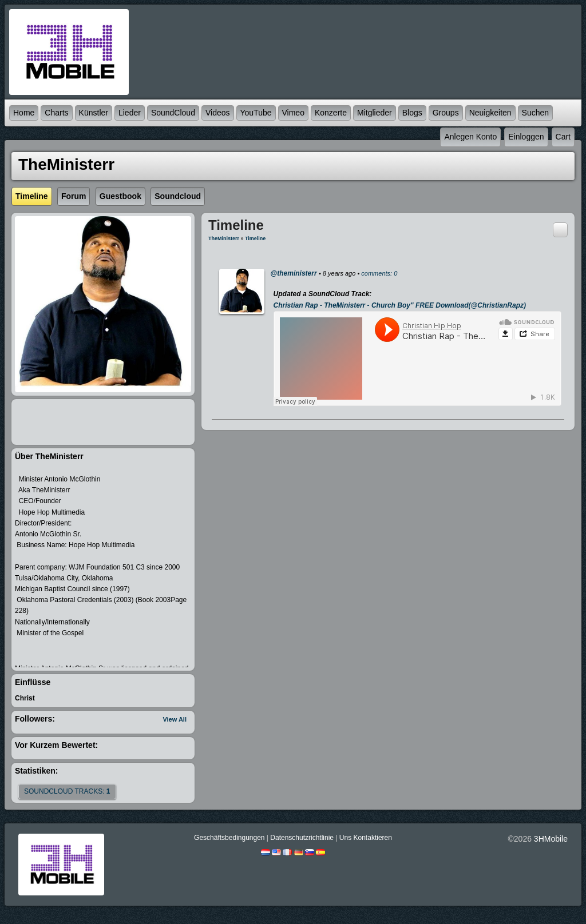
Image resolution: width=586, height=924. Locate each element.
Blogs (412, 113)
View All (175, 719)
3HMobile (551, 839)
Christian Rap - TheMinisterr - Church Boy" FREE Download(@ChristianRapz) (400, 305)
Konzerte (331, 113)
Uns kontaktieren (366, 838)
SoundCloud (173, 113)
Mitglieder (375, 113)
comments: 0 (379, 273)
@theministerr (294, 273)
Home (24, 113)
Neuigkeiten (490, 113)
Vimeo (293, 113)
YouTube (256, 113)
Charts (56, 113)
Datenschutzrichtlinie (302, 838)
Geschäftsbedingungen (229, 838)
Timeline (255, 238)
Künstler (94, 113)
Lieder (130, 113)
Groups (446, 113)
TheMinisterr (224, 238)
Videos (218, 113)
